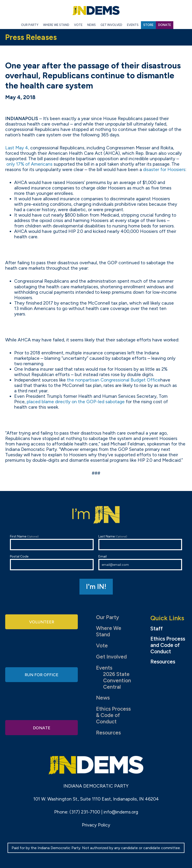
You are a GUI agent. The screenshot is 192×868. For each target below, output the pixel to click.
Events (104, 668)
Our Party (107, 617)
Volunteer (42, 622)
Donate (42, 727)
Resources (108, 733)
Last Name (140, 542)
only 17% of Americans (29, 164)
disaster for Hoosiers (164, 170)
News (103, 698)
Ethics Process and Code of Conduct (168, 645)
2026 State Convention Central (117, 681)
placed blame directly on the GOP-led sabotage (76, 402)
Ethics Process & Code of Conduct (113, 715)
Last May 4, (17, 148)
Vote (102, 646)
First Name (52, 542)
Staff (157, 629)
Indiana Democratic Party (96, 11)
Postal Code (52, 562)
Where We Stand (109, 631)
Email (140, 562)
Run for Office (42, 674)
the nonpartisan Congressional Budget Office (114, 380)
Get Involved (111, 657)
